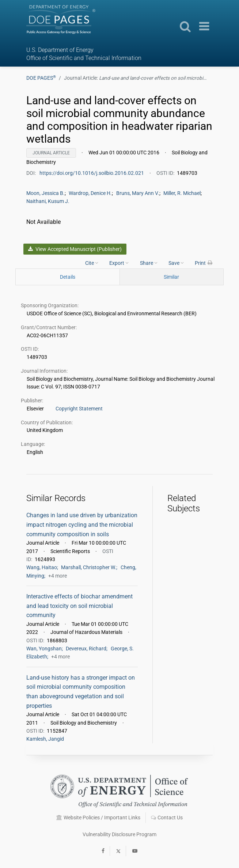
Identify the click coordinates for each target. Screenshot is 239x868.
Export (119, 263)
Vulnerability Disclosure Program (119, 834)
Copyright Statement (79, 409)
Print (204, 263)
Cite (92, 263)
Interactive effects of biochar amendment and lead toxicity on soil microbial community (79, 606)
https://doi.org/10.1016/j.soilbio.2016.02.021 (92, 173)
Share (149, 263)
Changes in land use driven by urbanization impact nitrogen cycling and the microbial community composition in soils (82, 525)
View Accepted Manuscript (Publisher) (75, 249)
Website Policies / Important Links (98, 818)
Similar (171, 277)
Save (176, 263)
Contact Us (167, 818)
